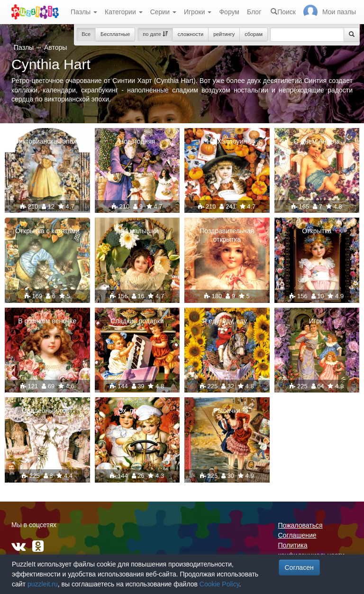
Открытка (317, 231)
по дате (155, 34)
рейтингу (224, 34)
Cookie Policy (219, 584)
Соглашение (297, 535)
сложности (191, 34)
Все (86, 34)
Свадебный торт (47, 411)
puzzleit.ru (43, 584)
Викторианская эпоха (47, 141)
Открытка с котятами (47, 231)
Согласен (299, 567)
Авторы (55, 47)
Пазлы (84, 12)
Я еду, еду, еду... (227, 321)
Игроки (198, 12)
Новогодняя (137, 141)
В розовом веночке (47, 321)
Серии (163, 12)
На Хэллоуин (227, 141)
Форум (229, 12)
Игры (317, 321)
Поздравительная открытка (227, 235)
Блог (254, 12)
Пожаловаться (300, 525)
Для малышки (137, 231)
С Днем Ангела (317, 141)
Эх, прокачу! (137, 411)
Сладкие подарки (137, 321)
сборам (254, 34)
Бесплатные (115, 34)
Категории (124, 12)
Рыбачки (227, 411)
